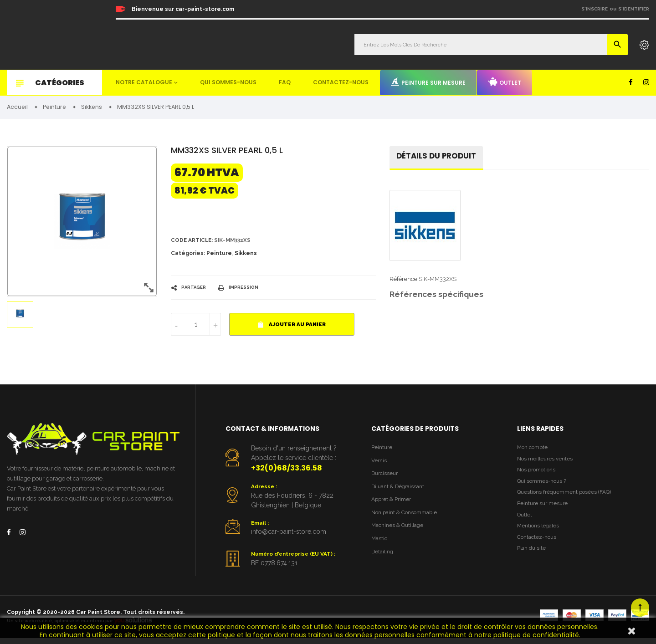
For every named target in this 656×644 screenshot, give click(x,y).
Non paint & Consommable (408, 520)
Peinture (219, 256)
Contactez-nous (341, 82)
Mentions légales (540, 537)
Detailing (384, 561)
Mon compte (534, 450)
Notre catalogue (144, 82)
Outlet (505, 82)
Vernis (380, 464)
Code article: (194, 242)
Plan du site (533, 562)
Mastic (380, 548)
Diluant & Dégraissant (401, 492)
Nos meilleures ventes (547, 463)
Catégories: (188, 256)
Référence (403, 282)
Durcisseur (386, 478)
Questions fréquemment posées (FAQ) (568, 500)
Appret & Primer (393, 506)
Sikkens (246, 256)
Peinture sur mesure (428, 82)
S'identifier (634, 9)
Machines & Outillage (400, 534)
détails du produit (439, 158)
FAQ (285, 82)
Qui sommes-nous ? (544, 488)
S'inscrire (594, 9)
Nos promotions (538, 475)
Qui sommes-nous (228, 82)
